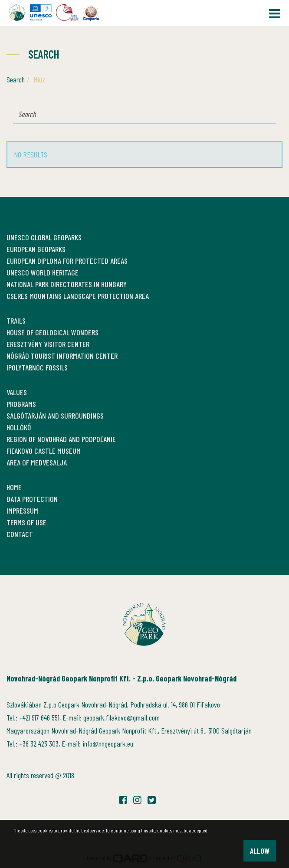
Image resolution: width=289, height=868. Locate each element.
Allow (260, 851)
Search (16, 79)
